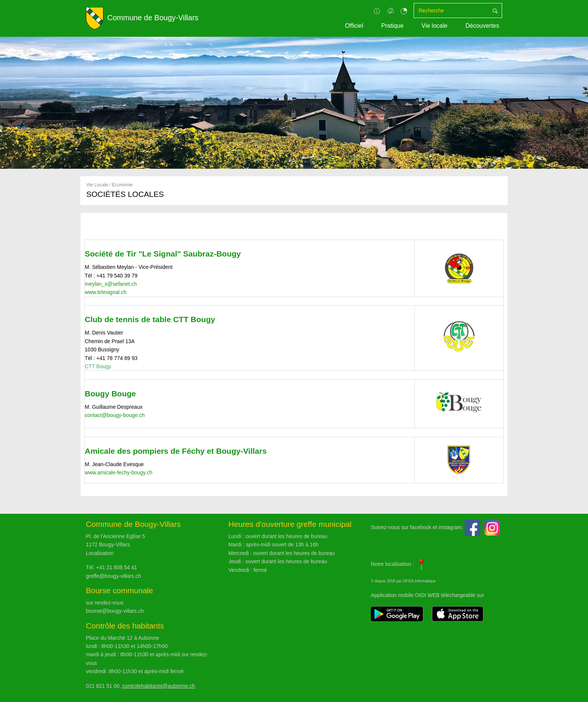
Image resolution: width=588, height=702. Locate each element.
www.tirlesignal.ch (106, 292)
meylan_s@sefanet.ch (111, 284)
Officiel (354, 26)
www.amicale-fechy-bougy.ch (118, 472)
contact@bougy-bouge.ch (115, 415)
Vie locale (434, 26)
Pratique (392, 26)
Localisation (100, 553)
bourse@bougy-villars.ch (115, 611)
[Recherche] (451, 10)
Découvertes (482, 26)
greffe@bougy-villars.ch (113, 576)
